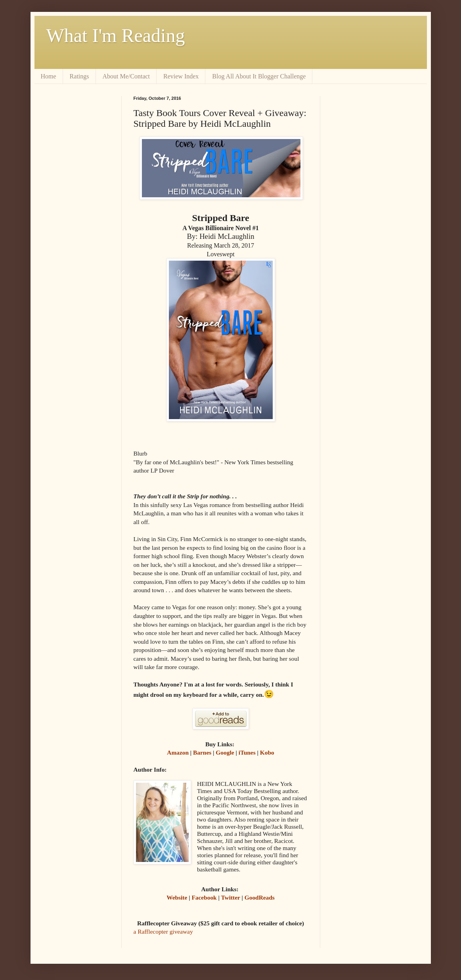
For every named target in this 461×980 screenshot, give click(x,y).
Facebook (204, 897)
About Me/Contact (126, 76)
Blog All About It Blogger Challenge (259, 76)
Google (225, 752)
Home (49, 76)
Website (177, 897)
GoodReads (260, 897)
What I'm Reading (116, 35)
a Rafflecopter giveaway (163, 931)
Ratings (79, 76)
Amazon (178, 752)
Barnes (202, 752)
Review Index (181, 76)
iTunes (247, 752)
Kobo (267, 752)
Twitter (230, 897)
